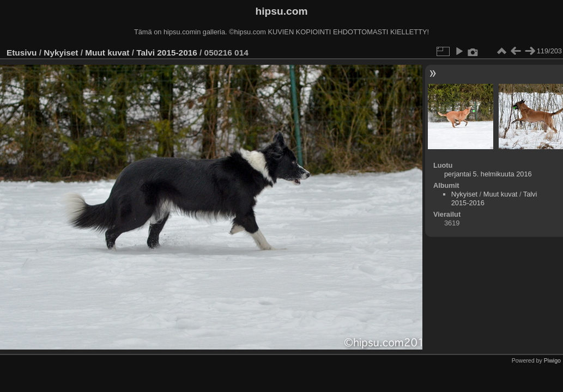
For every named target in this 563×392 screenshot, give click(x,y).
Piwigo (552, 360)
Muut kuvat (107, 53)
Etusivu (22, 53)
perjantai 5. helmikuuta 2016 (488, 174)
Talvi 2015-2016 (167, 53)
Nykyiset (61, 53)
